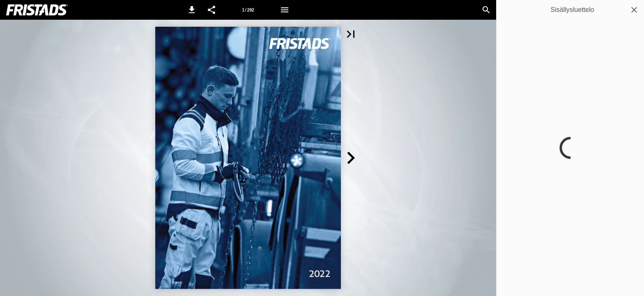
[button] (192, 10)
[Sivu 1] (248, 10)
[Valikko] (285, 10)
